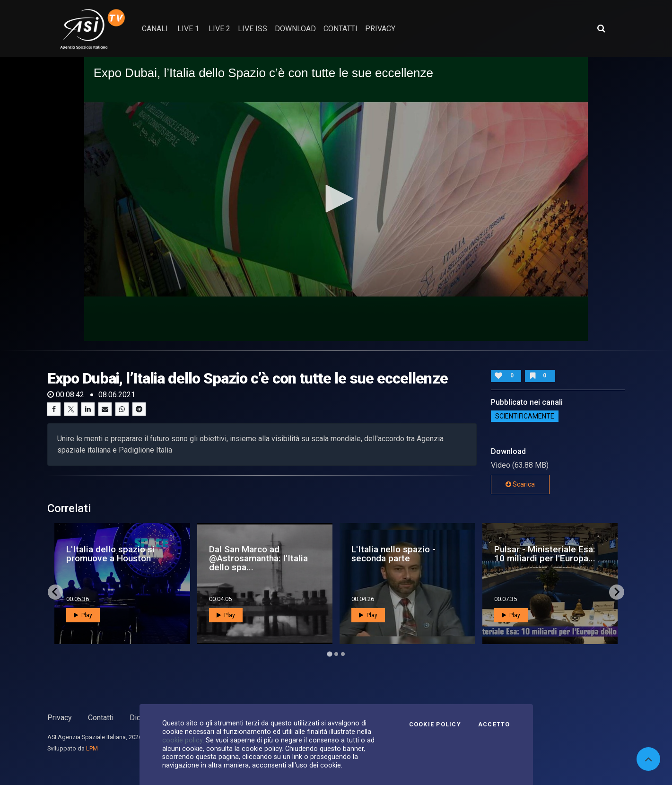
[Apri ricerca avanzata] (601, 28)
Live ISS (253, 29)
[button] (336, 199)
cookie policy (182, 740)
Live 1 (188, 29)
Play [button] (83, 615)
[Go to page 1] (329, 654)
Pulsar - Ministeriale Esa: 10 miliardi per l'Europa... (545, 554)
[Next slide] (617, 592)
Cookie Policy (435, 724)
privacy (380, 29)
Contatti (101, 718)
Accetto (494, 724)
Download (295, 29)
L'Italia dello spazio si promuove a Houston (110, 554)
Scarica (520, 484)
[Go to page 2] (336, 654)
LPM (92, 748)
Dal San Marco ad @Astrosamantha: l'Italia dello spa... (258, 558)
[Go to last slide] (55, 592)
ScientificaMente (525, 416)
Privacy (60, 718)
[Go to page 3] (343, 654)
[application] (336, 199)
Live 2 (219, 29)
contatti (340, 29)
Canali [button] (155, 29)
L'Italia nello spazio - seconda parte (393, 554)
